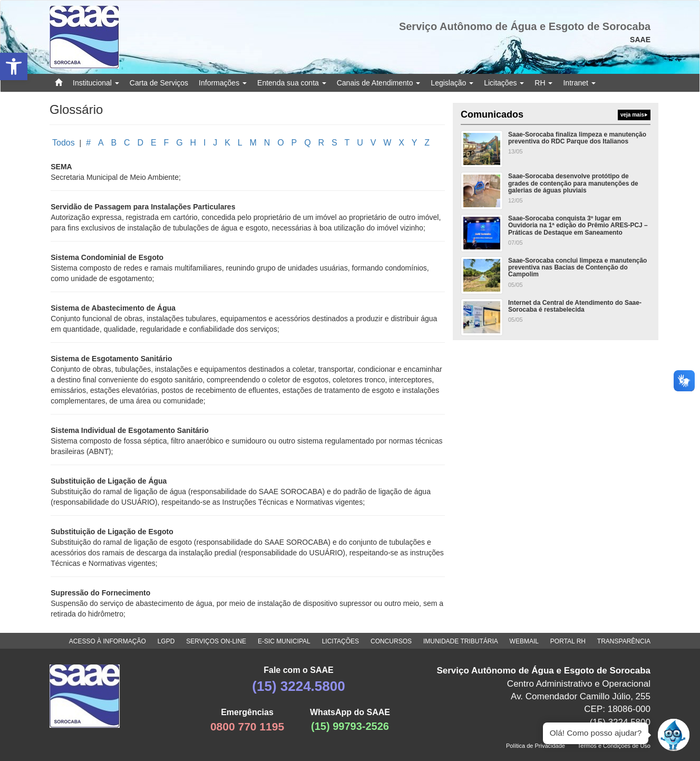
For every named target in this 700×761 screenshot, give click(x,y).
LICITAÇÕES (341, 641)
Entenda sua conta (292, 83)
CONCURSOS (391, 641)
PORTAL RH (568, 641)
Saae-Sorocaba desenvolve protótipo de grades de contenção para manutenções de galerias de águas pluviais (573, 183)
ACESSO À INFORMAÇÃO (108, 641)
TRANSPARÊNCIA (624, 641)
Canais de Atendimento (379, 83)
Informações (223, 83)
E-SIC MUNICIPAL (284, 641)
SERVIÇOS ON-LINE (216, 641)
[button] (14, 66)
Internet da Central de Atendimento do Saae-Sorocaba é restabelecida (575, 306)
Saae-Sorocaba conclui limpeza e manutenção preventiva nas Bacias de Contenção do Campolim (577, 267)
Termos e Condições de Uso (614, 746)
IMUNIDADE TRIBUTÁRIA (461, 641)
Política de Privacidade (536, 746)
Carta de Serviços (159, 83)
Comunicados (556, 115)
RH (543, 83)
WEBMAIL (524, 641)
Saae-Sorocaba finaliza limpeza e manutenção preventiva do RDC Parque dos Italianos (577, 138)
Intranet (579, 83)
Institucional (96, 83)
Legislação (452, 83)
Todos (64, 143)
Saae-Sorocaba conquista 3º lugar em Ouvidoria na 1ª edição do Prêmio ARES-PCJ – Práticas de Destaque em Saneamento (578, 225)
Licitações (504, 83)
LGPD (166, 641)
